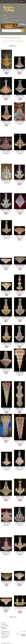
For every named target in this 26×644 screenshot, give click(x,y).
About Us (3, 623)
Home (5, 15)
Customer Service (5, 632)
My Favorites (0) (8, 22)
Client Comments (5, 636)
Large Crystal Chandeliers (11, 38)
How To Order (5, 626)
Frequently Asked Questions (5, 634)
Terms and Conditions (4, 628)
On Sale (5, 19)
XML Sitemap (4, 638)
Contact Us (4, 624)
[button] (22, 2)
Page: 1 (19, 38)
